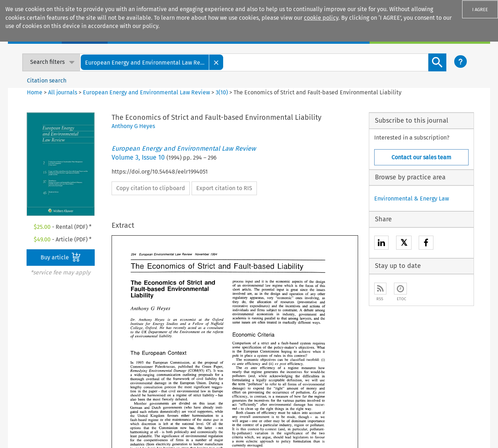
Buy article (61, 257)
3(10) (222, 92)
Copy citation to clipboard (151, 188)
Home (35, 92)
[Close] (216, 62)
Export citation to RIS (224, 188)
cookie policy (321, 18)
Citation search (47, 81)
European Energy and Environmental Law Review (146, 92)
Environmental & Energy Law (412, 199)
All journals (63, 92)
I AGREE (480, 10)
